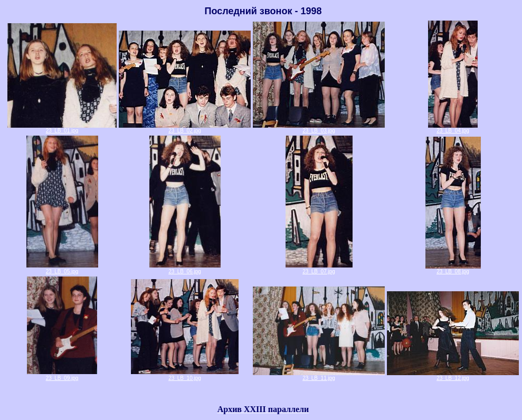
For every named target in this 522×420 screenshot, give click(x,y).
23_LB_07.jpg (319, 271)
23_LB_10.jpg (185, 378)
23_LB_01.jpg (62, 128)
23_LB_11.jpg (319, 376)
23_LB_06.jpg (185, 271)
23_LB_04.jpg (453, 128)
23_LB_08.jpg (453, 269)
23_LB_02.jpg (185, 128)
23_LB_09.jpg (62, 378)
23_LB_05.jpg (62, 271)
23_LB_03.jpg (319, 128)
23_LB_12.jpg (453, 376)
